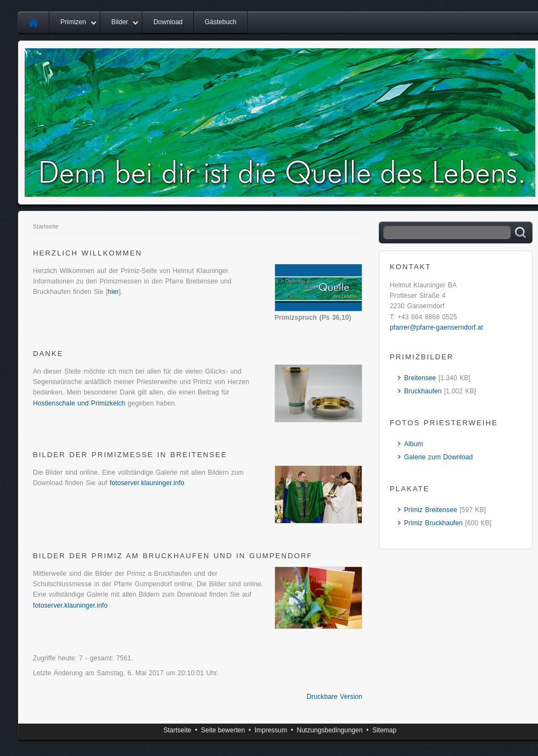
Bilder (120, 22)
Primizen (73, 22)
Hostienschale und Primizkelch (79, 403)
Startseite (46, 226)
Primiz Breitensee (431, 510)
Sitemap (384, 730)
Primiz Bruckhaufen (433, 523)
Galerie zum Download (438, 457)
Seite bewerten (223, 730)
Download (168, 22)
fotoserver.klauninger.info (147, 483)
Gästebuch (221, 22)
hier (113, 292)
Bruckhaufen (423, 391)
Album (414, 444)
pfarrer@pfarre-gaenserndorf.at (436, 327)
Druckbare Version (335, 697)
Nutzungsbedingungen (330, 730)
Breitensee (420, 378)
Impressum (271, 730)
